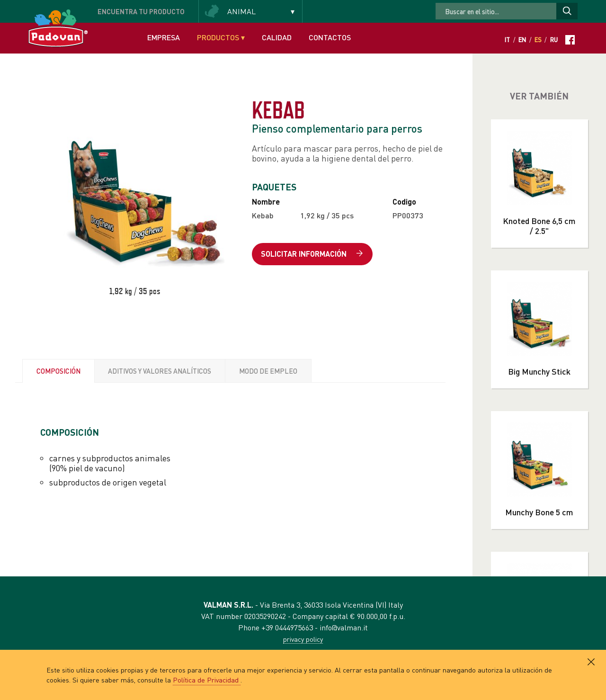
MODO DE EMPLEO (268, 371)
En (522, 40)
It (507, 40)
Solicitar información (312, 254)
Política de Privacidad (207, 680)
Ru (554, 40)
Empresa (164, 37)
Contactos (330, 37)
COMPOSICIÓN (58, 371)
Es (538, 40)
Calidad (277, 37)
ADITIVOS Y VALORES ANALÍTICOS (160, 371)
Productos (221, 37)
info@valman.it (344, 627)
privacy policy (303, 639)
